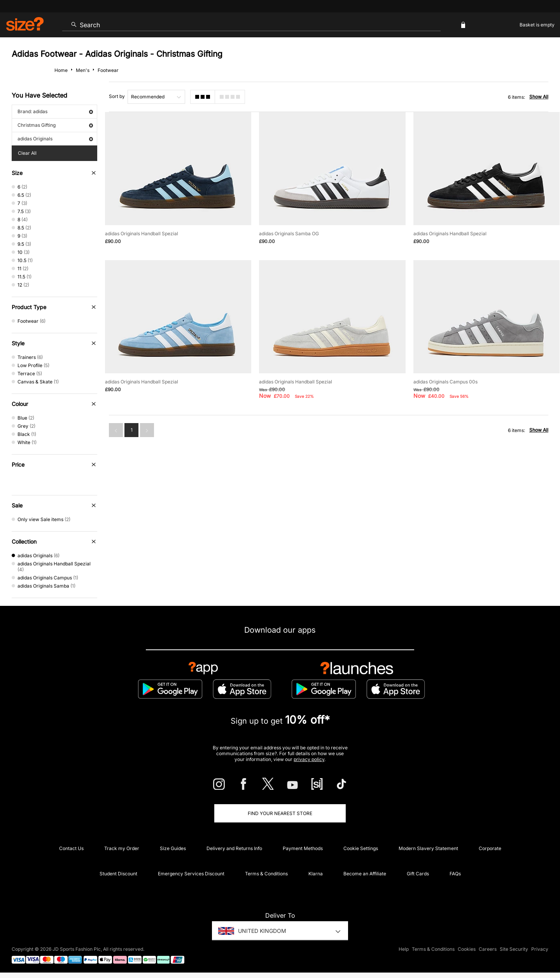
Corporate (490, 848)
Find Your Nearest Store (280, 813)
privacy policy (309, 759)
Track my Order (122, 848)
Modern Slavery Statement (428, 848)
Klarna (316, 874)
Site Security (514, 949)
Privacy (540, 949)
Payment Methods (303, 848)
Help (404, 949)
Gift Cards (418, 874)
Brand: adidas (55, 111)
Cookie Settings (361, 848)
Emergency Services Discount (191, 874)
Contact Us (71, 848)
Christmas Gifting (55, 125)
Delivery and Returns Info (234, 848)
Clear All (27, 153)
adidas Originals (55, 139)
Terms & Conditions (266, 874)
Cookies (467, 949)
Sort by (117, 96)
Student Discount (118, 874)
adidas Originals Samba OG (289, 234)
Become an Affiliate (365, 874)
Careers (488, 949)
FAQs (455, 874)
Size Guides (173, 848)
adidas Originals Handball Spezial (142, 234)
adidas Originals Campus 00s (445, 382)
